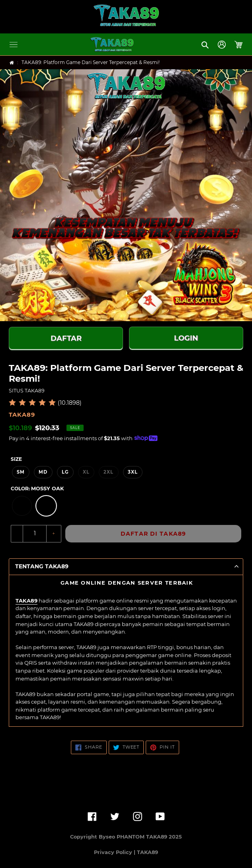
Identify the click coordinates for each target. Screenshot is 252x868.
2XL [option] (108, 472)
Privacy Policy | (115, 852)
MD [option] (43, 472)
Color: (37, 489)
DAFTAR (66, 339)
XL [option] (86, 472)
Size (16, 459)
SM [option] (21, 472)
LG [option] (65, 472)
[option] (22, 506)
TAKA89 (26, 601)
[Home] (12, 63)
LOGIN (186, 337)
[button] (14, 45)
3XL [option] (133, 472)
